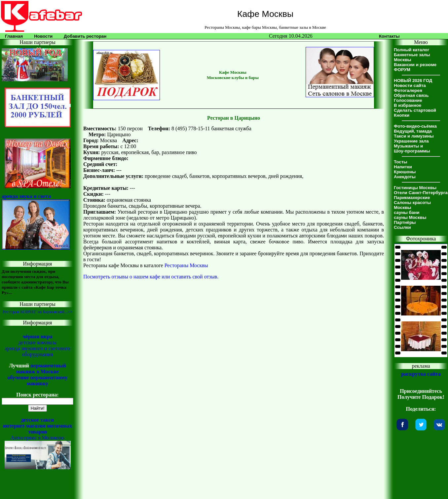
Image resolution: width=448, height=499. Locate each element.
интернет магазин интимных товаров (38, 429)
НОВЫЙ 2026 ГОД (413, 81)
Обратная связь (411, 95)
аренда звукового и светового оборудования (37, 351)
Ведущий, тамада (413, 131)
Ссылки (402, 227)
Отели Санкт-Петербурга (421, 193)
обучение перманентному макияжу (37, 380)
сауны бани (407, 212)
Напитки (403, 167)
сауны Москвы (410, 217)
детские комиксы (38, 342)
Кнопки (402, 115)
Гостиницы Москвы (415, 188)
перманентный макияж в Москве (41, 369)
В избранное (408, 105)
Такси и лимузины (414, 136)
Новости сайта (410, 85)
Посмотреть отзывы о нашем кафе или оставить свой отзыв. (151, 277)
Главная (14, 36)
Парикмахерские (412, 198)
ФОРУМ (402, 70)
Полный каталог (411, 50)
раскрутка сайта (421, 374)
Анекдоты (405, 177)
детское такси (38, 420)
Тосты (401, 162)
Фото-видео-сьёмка (415, 126)
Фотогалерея (408, 90)
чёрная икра (37, 336)
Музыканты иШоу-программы (412, 148)
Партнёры (405, 222)
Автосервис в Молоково (37, 438)
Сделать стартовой (415, 110)
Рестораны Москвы (186, 265)
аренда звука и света (26, 196)
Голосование (408, 100)
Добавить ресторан (85, 36)
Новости (43, 36)
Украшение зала (411, 141)
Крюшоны (405, 172)
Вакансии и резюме (415, 65)
